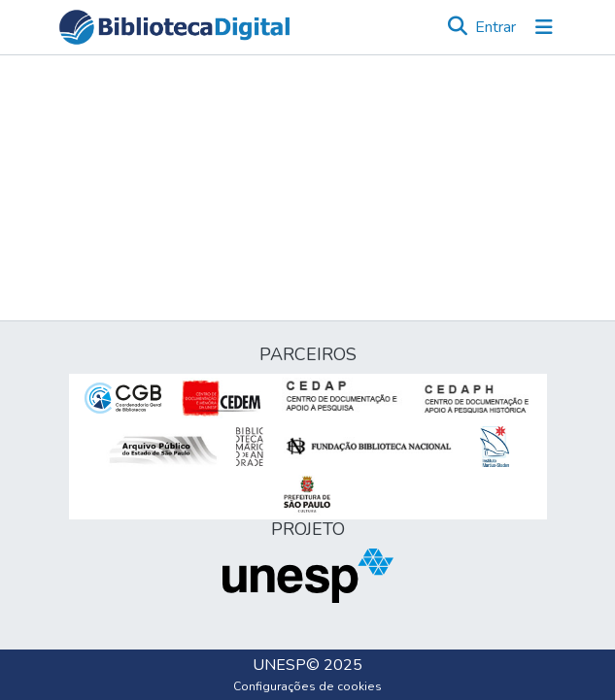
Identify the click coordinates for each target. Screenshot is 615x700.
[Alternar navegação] (544, 27)
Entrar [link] (495, 27)
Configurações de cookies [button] (307, 686)
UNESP (279, 665)
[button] (174, 27)
